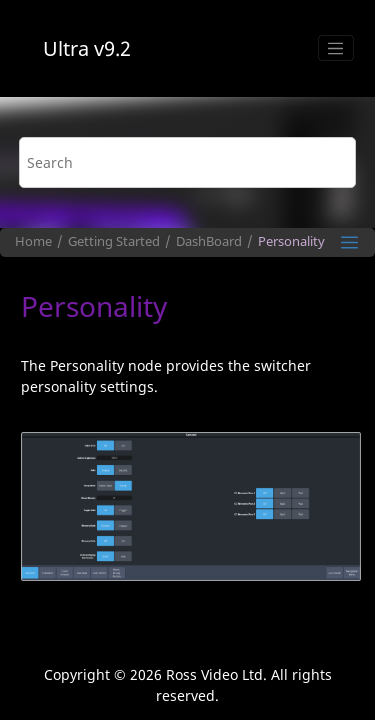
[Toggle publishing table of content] (349, 242)
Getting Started (114, 241)
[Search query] (188, 162)
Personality (291, 241)
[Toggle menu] (336, 48)
